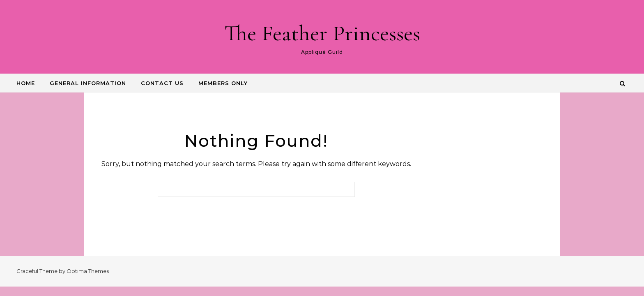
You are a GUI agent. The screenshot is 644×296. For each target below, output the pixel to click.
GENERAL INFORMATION (88, 83)
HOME (26, 83)
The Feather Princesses (322, 33)
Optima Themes (88, 271)
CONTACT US (162, 83)
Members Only (223, 83)
